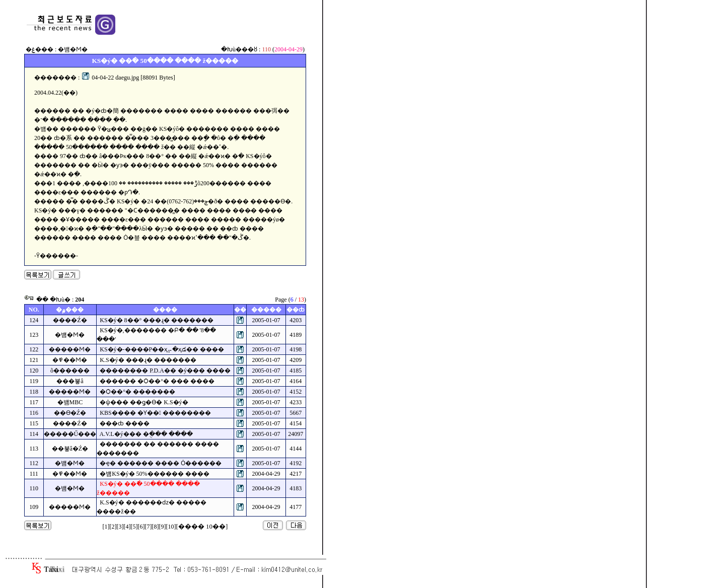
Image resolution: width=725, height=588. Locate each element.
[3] (120, 527)
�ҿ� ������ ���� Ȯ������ (161, 463)
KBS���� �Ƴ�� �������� (155, 413)
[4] (127, 527)
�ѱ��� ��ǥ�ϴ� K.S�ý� (144, 402)
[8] (156, 527)
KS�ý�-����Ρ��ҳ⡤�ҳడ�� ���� (162, 349)
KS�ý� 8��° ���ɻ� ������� (157, 320)
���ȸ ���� (125, 423)
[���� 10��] (202, 526)
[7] (149, 527)
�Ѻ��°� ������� (137, 392)
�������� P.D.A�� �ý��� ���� (165, 371)
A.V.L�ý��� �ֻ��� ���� (146, 434)
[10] (171, 527)
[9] (163, 527)
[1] (106, 527)
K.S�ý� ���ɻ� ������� (148, 360)
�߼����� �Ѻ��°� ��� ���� (157, 381)
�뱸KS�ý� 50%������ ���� (154, 474)
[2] (113, 527)
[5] (134, 527)
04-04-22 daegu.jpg (111, 78)
